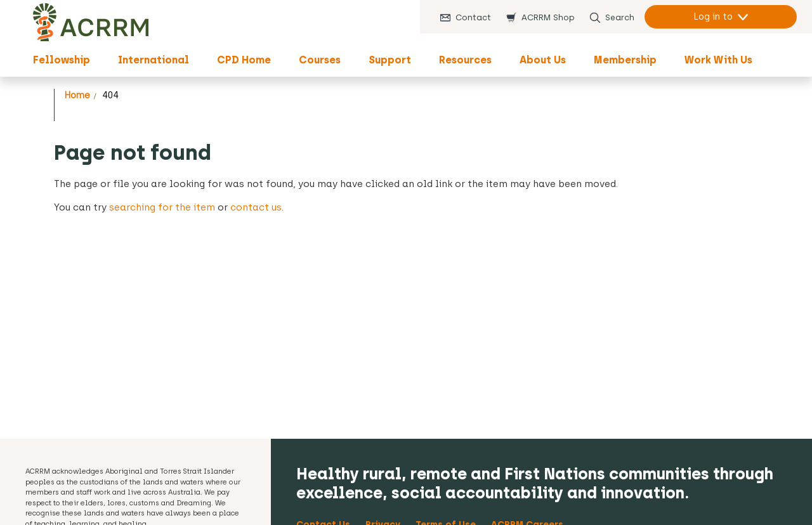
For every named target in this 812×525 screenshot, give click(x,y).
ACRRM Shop (548, 17)
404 (110, 95)
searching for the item (162, 207)
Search (620, 17)
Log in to (713, 17)
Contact (473, 17)
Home (77, 95)
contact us (256, 207)
